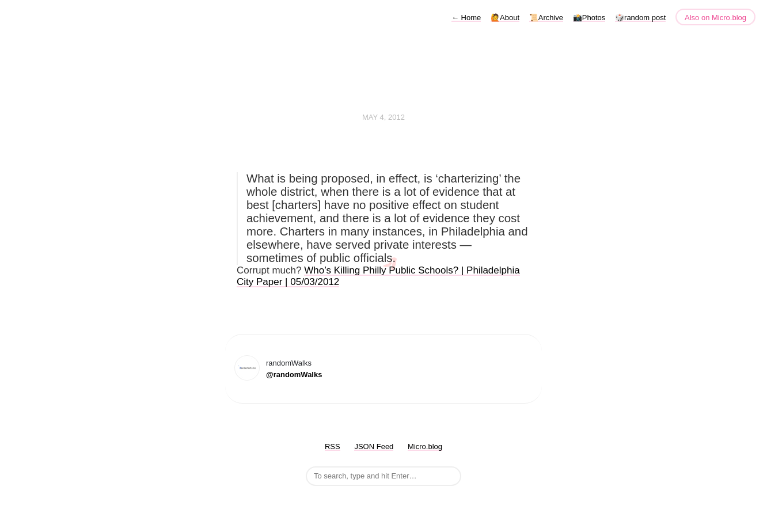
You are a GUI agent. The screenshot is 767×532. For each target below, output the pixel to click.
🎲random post (640, 18)
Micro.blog (425, 447)
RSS (333, 447)
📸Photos (589, 18)
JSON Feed (374, 447)
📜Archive (546, 18)
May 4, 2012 (383, 117)
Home (466, 18)
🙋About (505, 18)
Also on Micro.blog (715, 18)
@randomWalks (294, 375)
